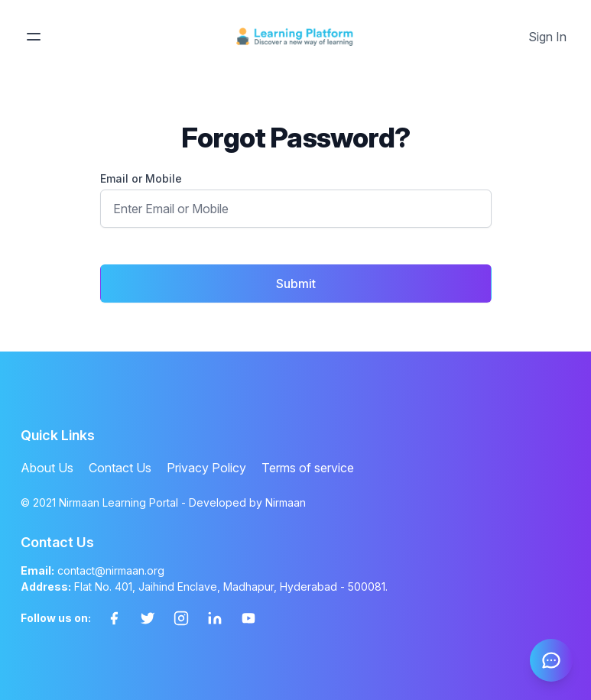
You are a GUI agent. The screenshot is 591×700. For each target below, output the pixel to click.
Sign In (547, 37)
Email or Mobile (141, 178)
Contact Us (120, 468)
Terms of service (308, 468)
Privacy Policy (206, 468)
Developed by (247, 502)
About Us (47, 468)
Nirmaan (286, 502)
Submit (296, 284)
